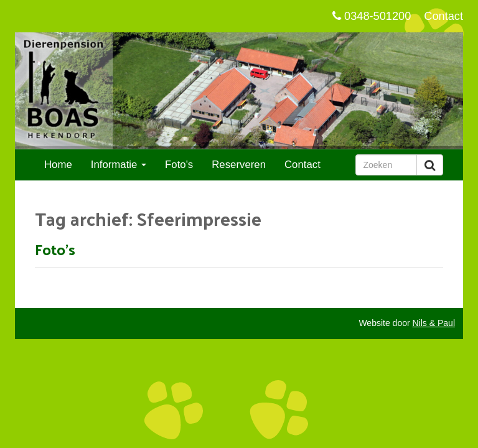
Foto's (179, 165)
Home (58, 165)
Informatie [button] (119, 165)
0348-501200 (372, 16)
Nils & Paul (434, 323)
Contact (443, 16)
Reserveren (239, 165)
